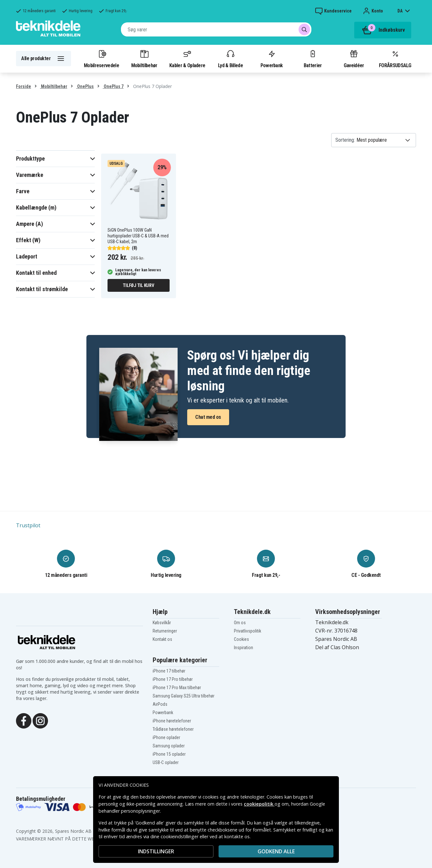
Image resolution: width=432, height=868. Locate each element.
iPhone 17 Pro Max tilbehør (177, 688)
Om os (240, 623)
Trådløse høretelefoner (173, 729)
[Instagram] (40, 720)
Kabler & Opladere (187, 59)
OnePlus (85, 86)
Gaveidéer (354, 59)
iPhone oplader (166, 737)
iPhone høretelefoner (172, 721)
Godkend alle (276, 851)
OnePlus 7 (113, 86)
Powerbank (272, 59)
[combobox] (216, 29)
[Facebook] (24, 720)
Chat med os (208, 417)
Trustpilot (28, 525)
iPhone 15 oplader (169, 754)
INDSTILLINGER (156, 851)
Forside (24, 86)
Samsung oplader (169, 746)
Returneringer (165, 631)
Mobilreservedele (101, 59)
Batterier (313, 59)
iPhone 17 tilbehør (169, 671)
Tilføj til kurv (138, 285)
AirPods (160, 704)
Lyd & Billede (230, 59)
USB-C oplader (166, 762)
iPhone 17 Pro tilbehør (173, 679)
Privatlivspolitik (248, 631)
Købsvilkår (162, 623)
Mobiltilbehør (144, 59)
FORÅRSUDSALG (395, 59)
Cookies (241, 639)
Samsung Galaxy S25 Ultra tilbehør (184, 696)
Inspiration (244, 648)
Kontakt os (162, 639)
